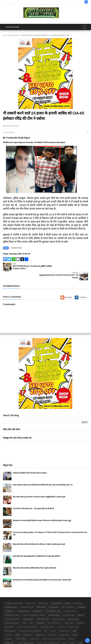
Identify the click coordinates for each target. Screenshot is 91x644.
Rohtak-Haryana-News (26, 634)
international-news (54, 614)
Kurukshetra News (47, 618)
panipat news (64, 626)
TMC (49, 638)
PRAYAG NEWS (21, 630)
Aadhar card (31, 594)
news (74, 622)
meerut (53, 622)
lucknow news (73, 618)
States (81, 634)
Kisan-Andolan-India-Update (27, 618)
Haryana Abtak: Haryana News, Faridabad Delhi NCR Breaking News (34, 642)
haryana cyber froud (12, 610)
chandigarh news (11, 598)
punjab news (35, 630)
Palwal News (28, 626)
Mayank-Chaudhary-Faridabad (30, 622)
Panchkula (52, 626)
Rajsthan (72, 630)
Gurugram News (54, 606)
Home (5, 35)
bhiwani (68, 594)
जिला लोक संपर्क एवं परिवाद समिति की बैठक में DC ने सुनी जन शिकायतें (34, 559)
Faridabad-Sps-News (12, 606)
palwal (17, 626)
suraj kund (8, 638)
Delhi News (41, 598)
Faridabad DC (9, 602)
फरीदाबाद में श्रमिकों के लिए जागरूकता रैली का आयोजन (30, 464)
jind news (80, 614)
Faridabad (81, 598)
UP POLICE (67, 638)
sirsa (64, 634)
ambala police (57, 594)
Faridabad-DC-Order (53, 602)
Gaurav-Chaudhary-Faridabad (34, 606)
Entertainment (54, 598)
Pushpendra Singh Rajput (18, 138)
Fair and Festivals (68, 598)
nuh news (8, 626)
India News (40, 614)
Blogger (69, 288)
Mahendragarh (10, 622)
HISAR (24, 614)
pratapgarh (9, 630)
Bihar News (78, 594)
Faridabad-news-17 (71, 602)
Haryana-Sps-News (12, 614)
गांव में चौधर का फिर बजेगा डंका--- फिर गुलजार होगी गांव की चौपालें (33, 500)
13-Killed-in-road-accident (14, 594)
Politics (75, 626)
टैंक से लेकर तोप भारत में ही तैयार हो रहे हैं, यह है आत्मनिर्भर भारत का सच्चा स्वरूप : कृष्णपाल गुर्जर (42, 571)
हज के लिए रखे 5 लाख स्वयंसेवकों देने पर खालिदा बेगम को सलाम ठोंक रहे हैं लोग (37, 547)
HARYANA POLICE (43, 610)
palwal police (40, 626)
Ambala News (43, 594)
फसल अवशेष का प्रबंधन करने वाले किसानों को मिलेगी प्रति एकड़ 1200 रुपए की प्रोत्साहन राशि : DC (43, 476)
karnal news (9, 618)
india (31, 614)
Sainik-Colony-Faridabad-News (48, 634)
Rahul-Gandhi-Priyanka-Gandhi (54, 630)
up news (57, 638)
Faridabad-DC (38, 602)
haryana (81, 606)
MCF (46, 622)
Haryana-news (73, 610)
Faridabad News (14, 35)
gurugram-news (69, 606)
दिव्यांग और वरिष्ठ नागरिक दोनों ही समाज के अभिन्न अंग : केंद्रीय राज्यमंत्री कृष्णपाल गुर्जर (39, 535)
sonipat (72, 634)
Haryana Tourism (58, 610)
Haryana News (28, 610)
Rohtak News (9, 634)
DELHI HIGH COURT (27, 598)
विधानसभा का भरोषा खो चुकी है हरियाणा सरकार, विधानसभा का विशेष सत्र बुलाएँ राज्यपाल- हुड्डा (42, 512)
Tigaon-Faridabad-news (35, 638)
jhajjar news (69, 614)
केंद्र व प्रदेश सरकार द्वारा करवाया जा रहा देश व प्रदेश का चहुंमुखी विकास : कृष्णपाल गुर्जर (39, 488)
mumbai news (64, 622)
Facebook (83, 288)
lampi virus (61, 618)
